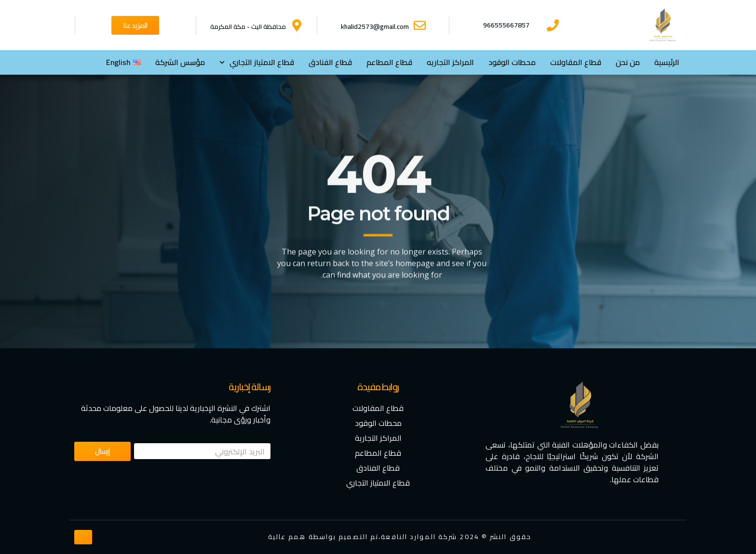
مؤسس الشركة (180, 62)
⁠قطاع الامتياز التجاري (257, 62)
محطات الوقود (512, 62)
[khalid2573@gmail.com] (420, 25)
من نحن (628, 62)
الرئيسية (667, 62)
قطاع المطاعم (389, 62)
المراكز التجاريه (450, 62)
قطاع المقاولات (576, 62)
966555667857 (506, 25)
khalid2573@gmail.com (375, 26)
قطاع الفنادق (330, 62)
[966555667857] (553, 25)
